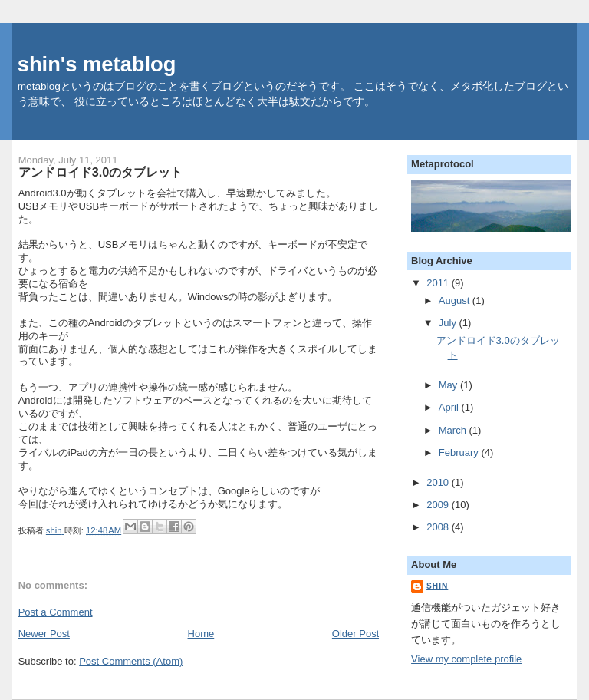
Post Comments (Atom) (131, 661)
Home (201, 634)
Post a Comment (56, 612)
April (450, 407)
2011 (439, 283)
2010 (439, 482)
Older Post (355, 634)
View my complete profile (466, 659)
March (454, 430)
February (460, 452)
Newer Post (44, 634)
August (456, 300)
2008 (439, 527)
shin (437, 586)
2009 (439, 505)
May (449, 385)
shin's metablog (97, 64)
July (449, 323)
